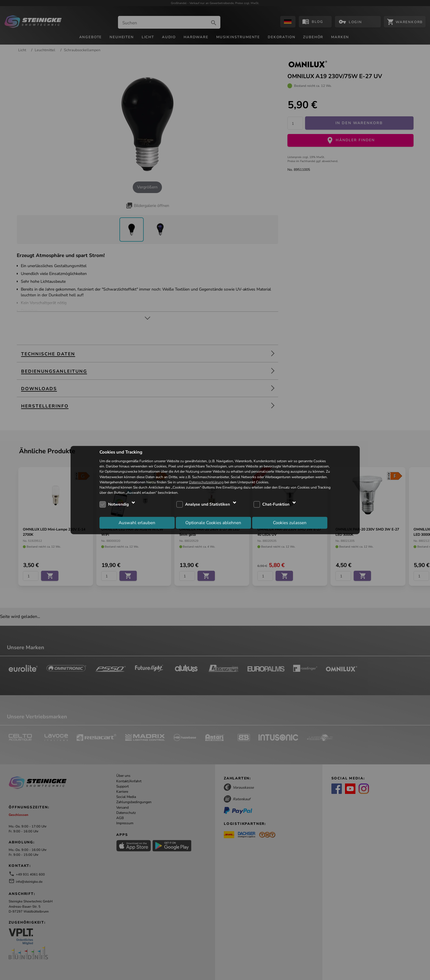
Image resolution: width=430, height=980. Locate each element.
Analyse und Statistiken (207, 504)
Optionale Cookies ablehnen (213, 522)
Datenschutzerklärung (206, 482)
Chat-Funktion (276, 504)
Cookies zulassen (290, 522)
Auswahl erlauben (137, 522)
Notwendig (118, 504)
